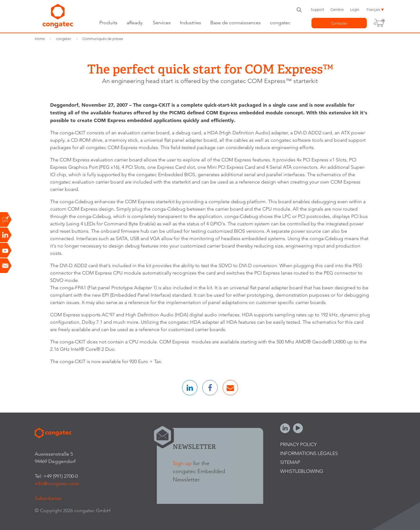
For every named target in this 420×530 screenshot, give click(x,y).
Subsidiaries (48, 498)
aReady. (135, 23)
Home (40, 39)
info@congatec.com (57, 483)
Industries (190, 23)
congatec (280, 23)
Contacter (339, 23)
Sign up (182, 463)
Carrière (337, 9)
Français (373, 9)
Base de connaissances (236, 23)
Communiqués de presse (103, 39)
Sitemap (290, 462)
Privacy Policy (298, 444)
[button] (190, 388)
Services (162, 23)
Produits (108, 23)
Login (355, 9)
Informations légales (309, 453)
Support (317, 9)
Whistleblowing (302, 471)
